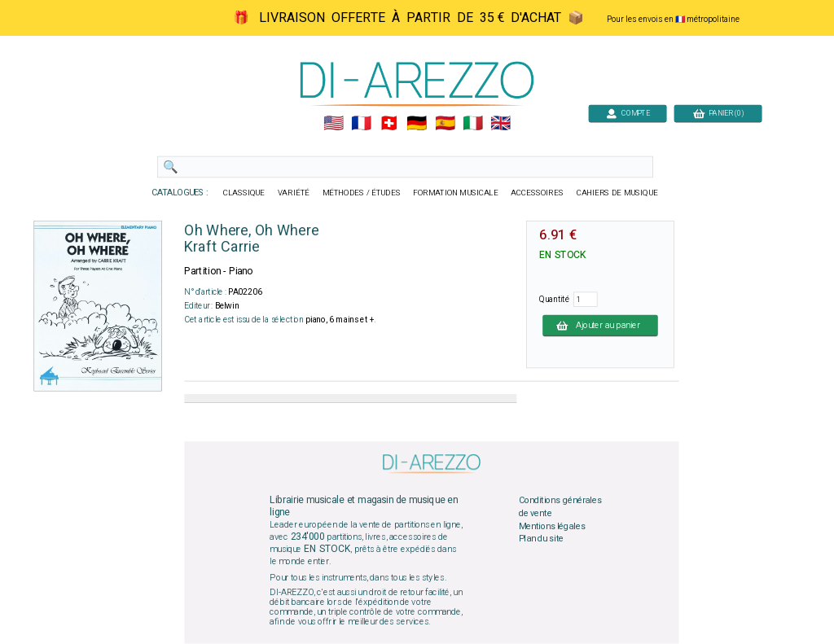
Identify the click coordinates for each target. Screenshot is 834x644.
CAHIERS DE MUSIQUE (617, 193)
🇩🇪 (417, 124)
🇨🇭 (389, 124)
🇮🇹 (473, 124)
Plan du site (542, 539)
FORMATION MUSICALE (455, 193)
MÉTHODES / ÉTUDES (362, 193)
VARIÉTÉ (294, 193)
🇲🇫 (361, 124)
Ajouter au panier (600, 325)
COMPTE (628, 113)
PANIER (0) (718, 113)
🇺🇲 (334, 124)
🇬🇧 (500, 124)
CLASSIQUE (244, 193)
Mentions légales (552, 526)
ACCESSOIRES (537, 193)
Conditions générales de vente (560, 507)
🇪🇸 (445, 124)
